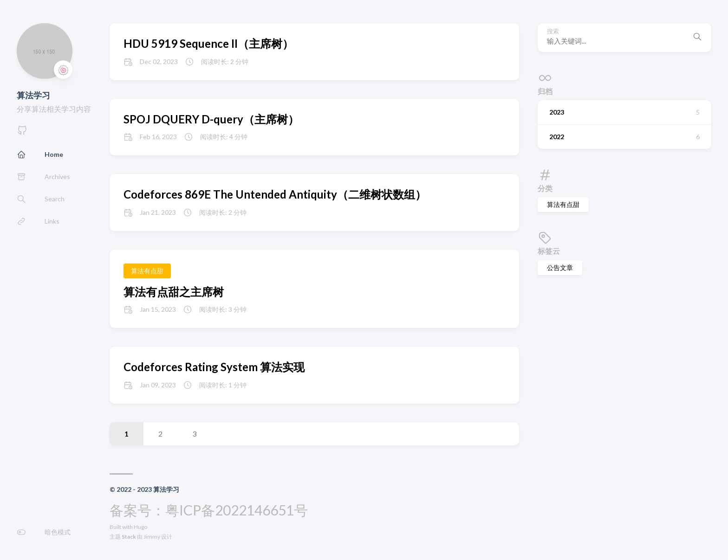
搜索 (553, 31)
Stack (129, 537)
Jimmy (152, 537)
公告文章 (560, 267)
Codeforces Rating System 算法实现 (214, 367)
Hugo (140, 527)
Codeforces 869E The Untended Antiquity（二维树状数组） (275, 194)
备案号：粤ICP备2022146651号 (209, 510)
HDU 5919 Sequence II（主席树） (208, 43)
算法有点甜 (563, 204)
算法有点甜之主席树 (174, 292)
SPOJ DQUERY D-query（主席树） (211, 119)
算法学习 (33, 95)
